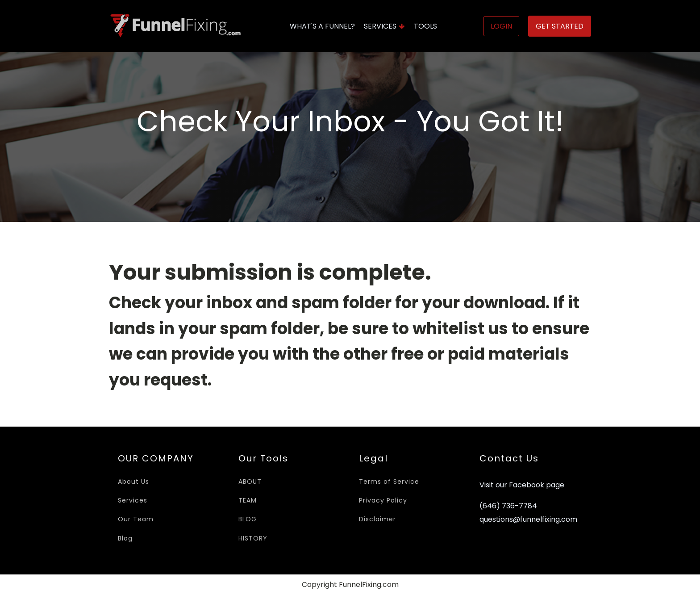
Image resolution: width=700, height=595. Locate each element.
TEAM (248, 500)
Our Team (136, 519)
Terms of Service (389, 482)
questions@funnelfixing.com (528, 520)
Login (501, 26)
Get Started (560, 26)
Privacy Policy (383, 500)
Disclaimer (377, 519)
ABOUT (250, 482)
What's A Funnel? (322, 26)
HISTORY (253, 538)
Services (384, 26)
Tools (425, 26)
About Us (133, 482)
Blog (125, 538)
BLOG (248, 519)
